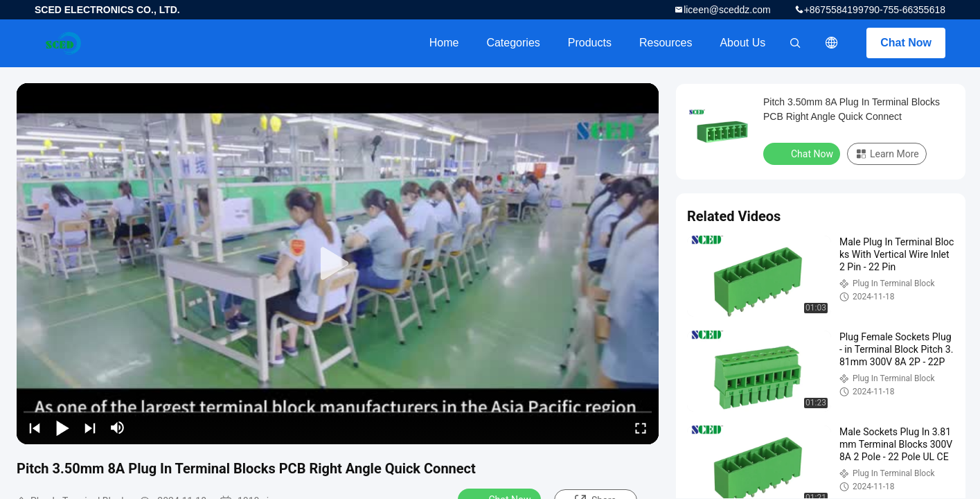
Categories (513, 43)
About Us (742, 43)
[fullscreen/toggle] (641, 428)
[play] (338, 264)
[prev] (35, 428)
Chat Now (906, 43)
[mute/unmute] (118, 428)
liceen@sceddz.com (727, 10)
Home (444, 43)
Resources (666, 43)
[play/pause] (62, 428)
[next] (90, 428)
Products (590, 43)
